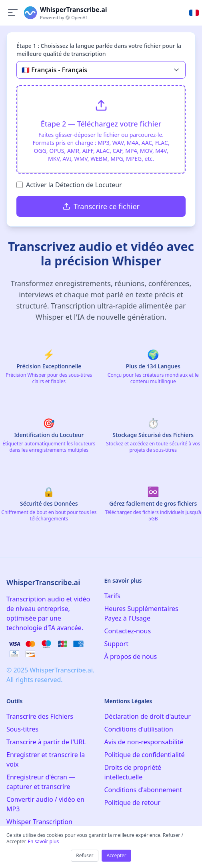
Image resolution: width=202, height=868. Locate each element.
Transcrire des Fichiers (40, 716)
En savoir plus (43, 841)
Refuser (85, 855)
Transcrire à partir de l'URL (46, 742)
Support (116, 644)
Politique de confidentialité (145, 755)
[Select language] (194, 13)
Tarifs (113, 596)
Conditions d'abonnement (143, 790)
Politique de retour (133, 803)
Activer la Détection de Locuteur (74, 185)
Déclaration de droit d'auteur (148, 716)
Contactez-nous (128, 631)
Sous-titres (22, 729)
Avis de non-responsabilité (144, 742)
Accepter (116, 855)
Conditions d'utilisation (139, 729)
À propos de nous (131, 656)
